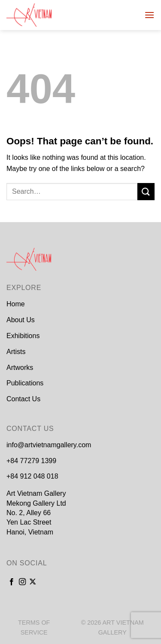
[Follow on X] (33, 582)
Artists (16, 352)
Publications (25, 383)
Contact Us (23, 399)
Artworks (20, 368)
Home (16, 304)
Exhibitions (23, 336)
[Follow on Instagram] (22, 582)
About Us (21, 320)
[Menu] (149, 15)
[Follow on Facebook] (12, 582)
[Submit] (146, 191)
